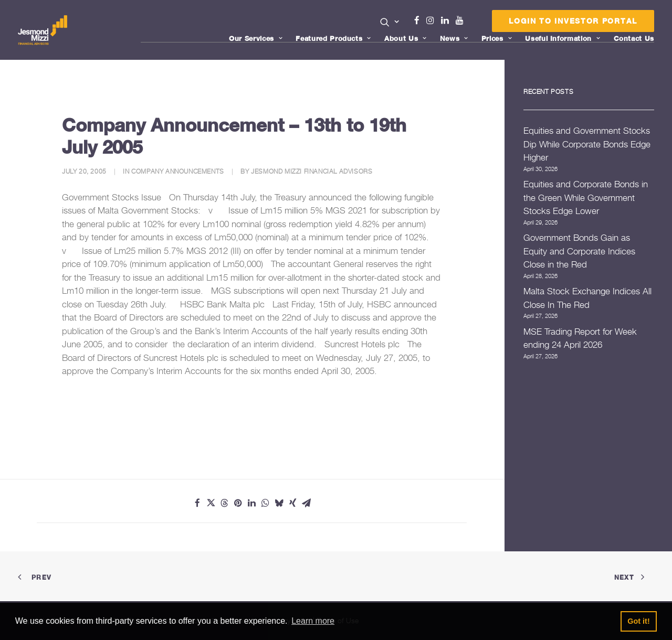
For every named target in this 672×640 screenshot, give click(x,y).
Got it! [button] (638, 621)
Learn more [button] (313, 621)
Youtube (462, 20)
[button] (390, 22)
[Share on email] (307, 503)
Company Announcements (178, 171)
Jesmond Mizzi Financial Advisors (312, 171)
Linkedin (447, 20)
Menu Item (473, 23)
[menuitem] (390, 23)
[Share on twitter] (211, 503)
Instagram (433, 20)
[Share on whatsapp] (266, 503)
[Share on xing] (293, 503)
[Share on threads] (225, 503)
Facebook (421, 20)
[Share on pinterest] (238, 503)
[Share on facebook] (197, 503)
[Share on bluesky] (279, 503)
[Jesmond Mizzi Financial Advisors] (44, 30)
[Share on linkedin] (252, 503)
